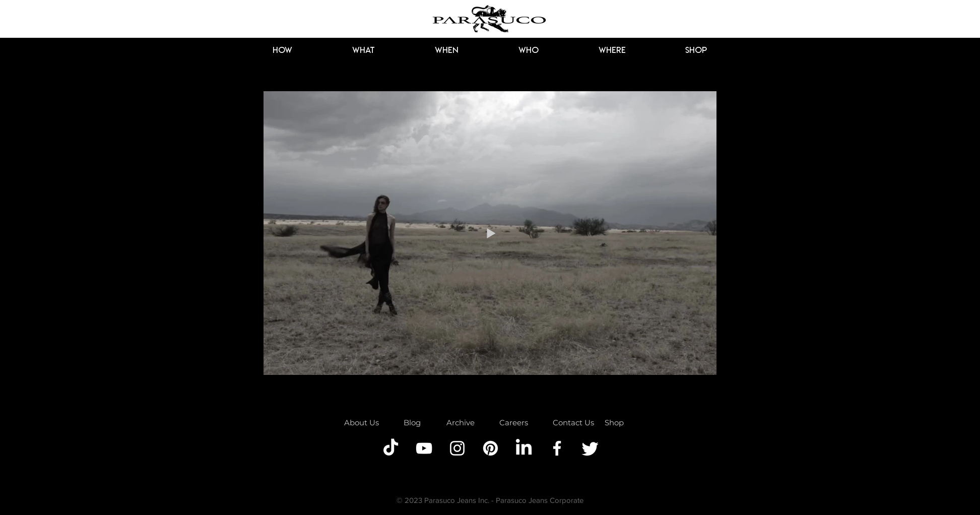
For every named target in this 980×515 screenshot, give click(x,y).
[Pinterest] (491, 448)
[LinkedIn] (524, 448)
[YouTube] (424, 448)
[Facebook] (557, 448)
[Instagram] (457, 448)
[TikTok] (391, 448)
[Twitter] (590, 448)
